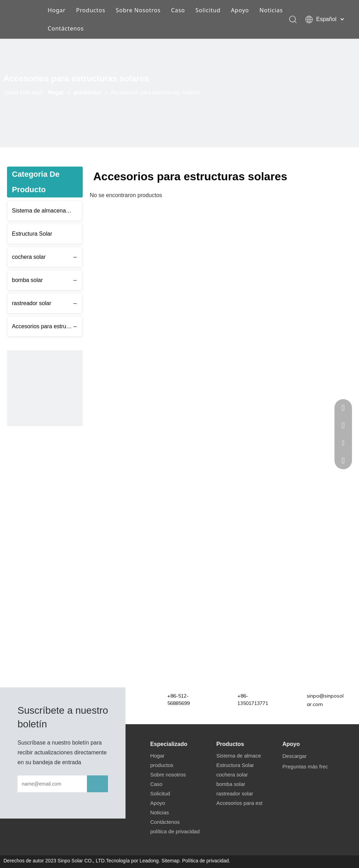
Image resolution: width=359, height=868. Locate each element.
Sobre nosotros (168, 775)
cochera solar (29, 257)
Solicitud (208, 10)
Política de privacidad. (206, 861)
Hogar (57, 10)
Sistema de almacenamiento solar (47, 211)
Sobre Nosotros (138, 10)
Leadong (149, 861)
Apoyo (240, 10)
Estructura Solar (32, 234)
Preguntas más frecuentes (313, 766)
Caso (178, 10)
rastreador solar (32, 303)
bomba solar (27, 280)
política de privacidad (175, 831)
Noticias (271, 10)
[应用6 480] (45, 388)
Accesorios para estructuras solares (47, 326)
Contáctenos (66, 28)
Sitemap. (171, 861)
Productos (91, 10)
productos (162, 765)
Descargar (294, 756)
